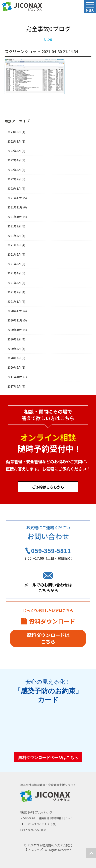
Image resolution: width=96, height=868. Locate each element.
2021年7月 (14, 245)
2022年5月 (14, 151)
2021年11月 (15, 207)
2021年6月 (14, 254)
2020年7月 (14, 358)
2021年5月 (14, 264)
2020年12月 (15, 311)
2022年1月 (14, 189)
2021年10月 (15, 217)
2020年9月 (14, 339)
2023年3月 (14, 132)
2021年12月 (15, 198)
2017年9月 (14, 386)
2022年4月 (14, 160)
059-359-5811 (51, 551)
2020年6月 (14, 368)
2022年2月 (14, 179)
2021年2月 (14, 292)
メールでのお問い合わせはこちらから (48, 588)
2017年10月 (15, 377)
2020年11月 (15, 320)
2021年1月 (14, 302)
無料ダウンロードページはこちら (48, 758)
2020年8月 (14, 349)
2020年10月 (15, 330)
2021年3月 (14, 283)
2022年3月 (14, 170)
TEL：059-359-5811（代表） (39, 824)
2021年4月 (14, 273)
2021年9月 (14, 226)
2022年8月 (14, 141)
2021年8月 (14, 236)
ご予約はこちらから (48, 487)
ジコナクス (22, 7)
